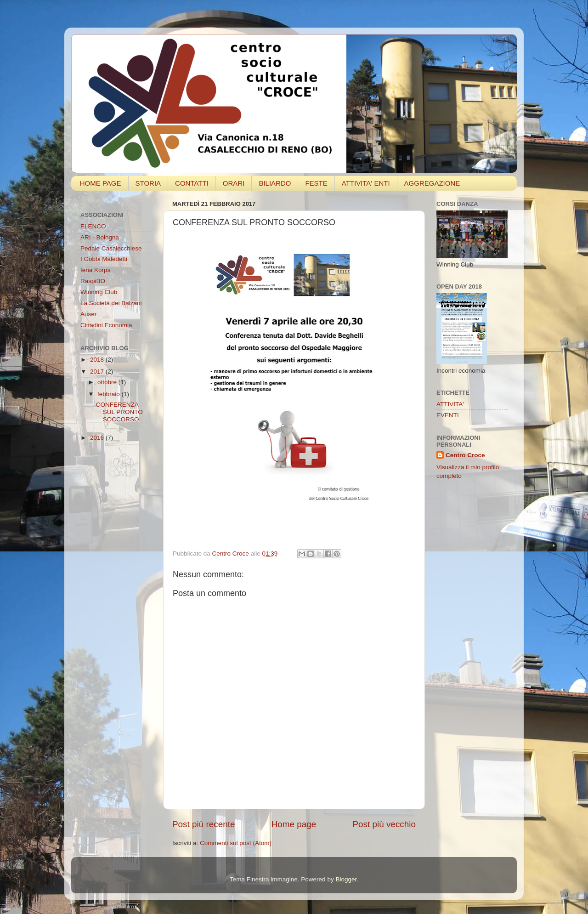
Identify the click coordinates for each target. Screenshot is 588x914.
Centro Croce (465, 455)
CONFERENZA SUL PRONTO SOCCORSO (119, 412)
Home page (294, 824)
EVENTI (448, 415)
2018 (98, 360)
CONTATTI (192, 183)
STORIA (148, 183)
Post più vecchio (384, 824)
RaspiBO (93, 281)
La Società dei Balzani (111, 303)
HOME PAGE (101, 183)
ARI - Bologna (100, 237)
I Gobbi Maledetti (104, 259)
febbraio (110, 394)
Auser (88, 314)
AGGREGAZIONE (432, 183)
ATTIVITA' (450, 404)
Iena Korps (95, 270)
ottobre (108, 382)
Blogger (346, 879)
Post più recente (204, 824)
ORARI (234, 183)
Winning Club (99, 292)
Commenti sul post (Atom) (236, 843)
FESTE (316, 183)
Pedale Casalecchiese (111, 248)
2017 (98, 372)
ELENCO (93, 226)
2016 (98, 438)
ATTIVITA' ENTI (366, 183)
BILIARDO (275, 183)
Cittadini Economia (106, 325)
